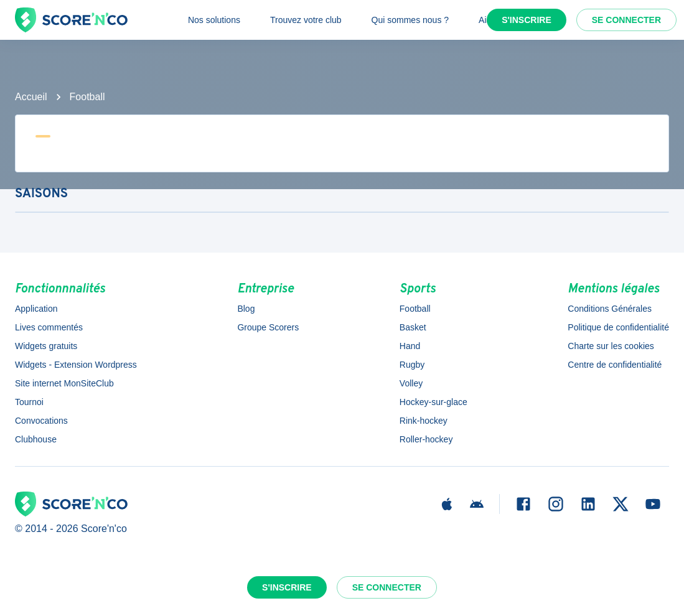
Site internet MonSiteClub (64, 383)
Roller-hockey (426, 439)
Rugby (412, 365)
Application (36, 309)
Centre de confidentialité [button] (615, 365)
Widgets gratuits (46, 346)
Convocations (41, 421)
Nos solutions (214, 20)
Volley (411, 383)
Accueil (31, 97)
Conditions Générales (610, 309)
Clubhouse (36, 439)
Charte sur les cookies (611, 346)
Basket (413, 327)
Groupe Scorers (268, 327)
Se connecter (626, 20)
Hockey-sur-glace (433, 402)
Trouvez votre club (306, 20)
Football (87, 97)
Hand (410, 346)
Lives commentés (49, 327)
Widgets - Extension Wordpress (76, 365)
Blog (246, 309)
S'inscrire (527, 20)
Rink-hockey (424, 421)
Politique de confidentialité (618, 327)
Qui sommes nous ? (410, 20)
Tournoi (29, 402)
